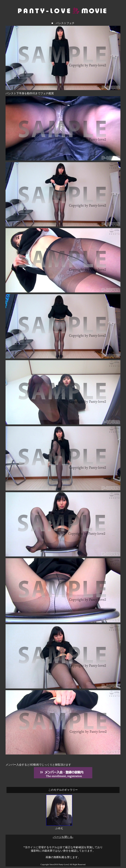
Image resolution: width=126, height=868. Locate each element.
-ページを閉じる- (63, 837)
